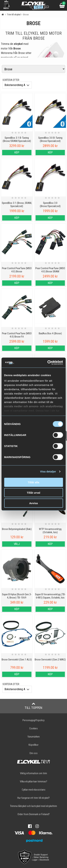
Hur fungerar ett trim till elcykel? (33, 798)
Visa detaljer (48, 471)
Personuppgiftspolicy (33, 720)
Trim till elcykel (14, 15)
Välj (17, 544)
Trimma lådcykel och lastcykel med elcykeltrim (33, 806)
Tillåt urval (33, 493)
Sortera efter (11, 80)
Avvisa (34, 503)
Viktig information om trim (33, 773)
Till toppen (33, 706)
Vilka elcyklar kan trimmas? (33, 782)
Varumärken (34, 737)
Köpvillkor (33, 745)
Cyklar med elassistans (34, 790)
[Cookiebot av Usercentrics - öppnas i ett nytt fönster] (48, 363)
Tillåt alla (34, 482)
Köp (17, 152)
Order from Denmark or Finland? (34, 814)
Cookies (33, 729)
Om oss (33, 753)
